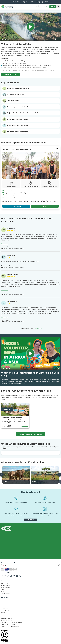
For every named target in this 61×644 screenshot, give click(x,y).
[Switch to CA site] (15, 569)
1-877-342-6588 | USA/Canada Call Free (11, 623)
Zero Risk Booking (6, 588)
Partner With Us (5, 610)
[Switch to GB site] (11, 569)
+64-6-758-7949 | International (9, 621)
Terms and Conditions (7, 606)
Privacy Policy (5, 608)
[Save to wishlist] (57, 149)
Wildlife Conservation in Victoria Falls (17, 149)
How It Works (4, 583)
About (3, 600)
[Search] (36, 7)
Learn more (25, 426)
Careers (3, 604)
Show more (4, 244)
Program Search (5, 586)
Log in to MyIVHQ (5, 594)
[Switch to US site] (3, 569)
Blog (2, 602)
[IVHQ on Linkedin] (14, 576)
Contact (46, 7)
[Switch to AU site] (7, 569)
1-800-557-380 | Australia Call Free (10, 627)
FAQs (2, 590)
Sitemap (3, 612)
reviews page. (38, 328)
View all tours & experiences (31, 434)
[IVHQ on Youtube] (17, 576)
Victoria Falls (21, 248)
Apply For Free (10, 75)
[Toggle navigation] (58, 7)
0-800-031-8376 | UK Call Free (9, 625)
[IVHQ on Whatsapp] (20, 576)
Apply (53, 7)
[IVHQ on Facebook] (2, 576)
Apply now (31, 520)
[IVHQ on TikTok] (8, 576)
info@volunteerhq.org (7, 619)
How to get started (30, 492)
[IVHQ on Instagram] (5, 576)
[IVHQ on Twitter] (11, 576)
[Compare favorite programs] (39, 7)
